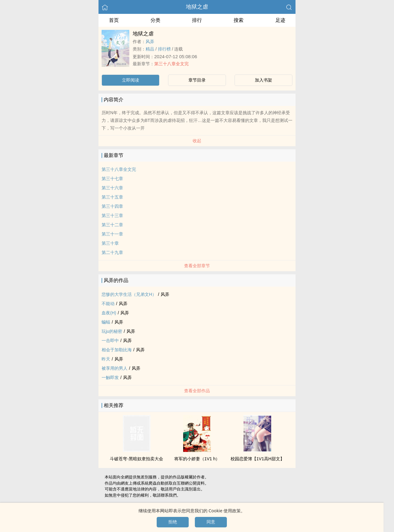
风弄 (150, 42)
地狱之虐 (197, 7)
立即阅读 (131, 80)
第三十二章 (112, 225)
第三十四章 (112, 206)
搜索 (239, 20)
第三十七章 (112, 179)
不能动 (108, 304)
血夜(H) (109, 313)
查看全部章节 (197, 266)
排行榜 (164, 49)
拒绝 (173, 522)
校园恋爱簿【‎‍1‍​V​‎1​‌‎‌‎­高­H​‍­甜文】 (257, 459)
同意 (211, 522)
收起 (197, 141)
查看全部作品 (197, 391)
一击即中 (110, 341)
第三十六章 (112, 188)
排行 (197, 20)
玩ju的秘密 (112, 331)
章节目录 (197, 80)
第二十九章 (112, 252)
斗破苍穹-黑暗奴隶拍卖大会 (137, 459)
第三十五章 (112, 197)
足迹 (280, 20)
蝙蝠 (106, 322)
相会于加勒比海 (117, 350)
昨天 (106, 359)
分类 (155, 20)
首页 (114, 20)
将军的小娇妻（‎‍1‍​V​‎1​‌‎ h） (197, 459)
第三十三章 (112, 216)
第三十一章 (112, 234)
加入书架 (263, 80)
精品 (150, 49)
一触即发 (110, 377)
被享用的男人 (115, 368)
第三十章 (110, 243)
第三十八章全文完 (171, 64)
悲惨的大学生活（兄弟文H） (129, 294)
